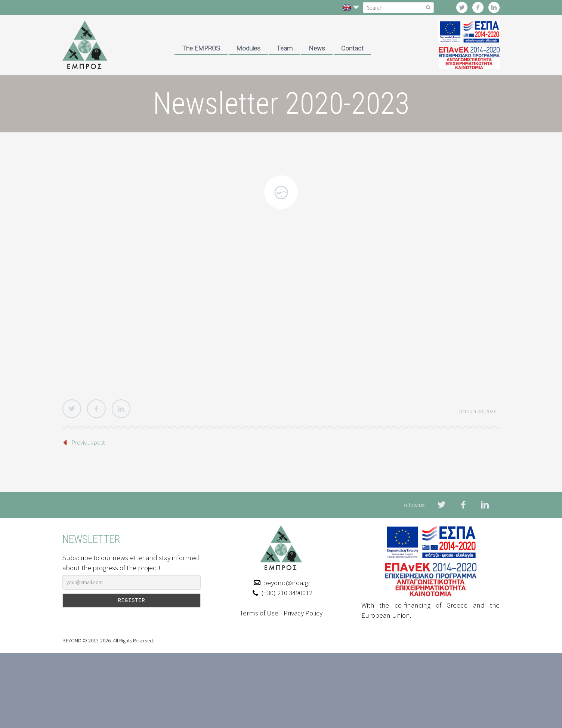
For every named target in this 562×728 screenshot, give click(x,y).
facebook (478, 7)
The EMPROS (201, 48)
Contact (352, 48)
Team (285, 48)
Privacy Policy (303, 613)
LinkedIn (121, 409)
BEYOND (72, 641)
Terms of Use (259, 613)
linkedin (494, 7)
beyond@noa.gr (287, 583)
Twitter (72, 409)
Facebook (96, 409)
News (317, 48)
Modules (248, 48)
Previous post (88, 442)
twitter (462, 7)
